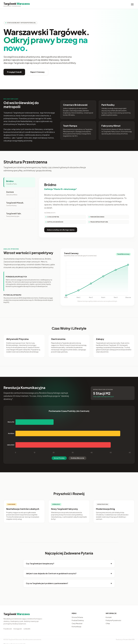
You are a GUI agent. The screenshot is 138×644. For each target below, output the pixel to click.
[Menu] (132, 4)
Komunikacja (76, 627)
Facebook (8, 629)
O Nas (108, 623)
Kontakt (109, 617)
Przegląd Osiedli (14, 72)
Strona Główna (77, 617)
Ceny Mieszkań (77, 623)
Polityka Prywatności (113, 620)
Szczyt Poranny (59, 458)
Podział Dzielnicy (78, 620)
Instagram (18, 629)
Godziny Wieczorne (77, 458)
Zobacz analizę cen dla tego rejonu (61, 230)
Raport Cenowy (38, 72)
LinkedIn (27, 629)
